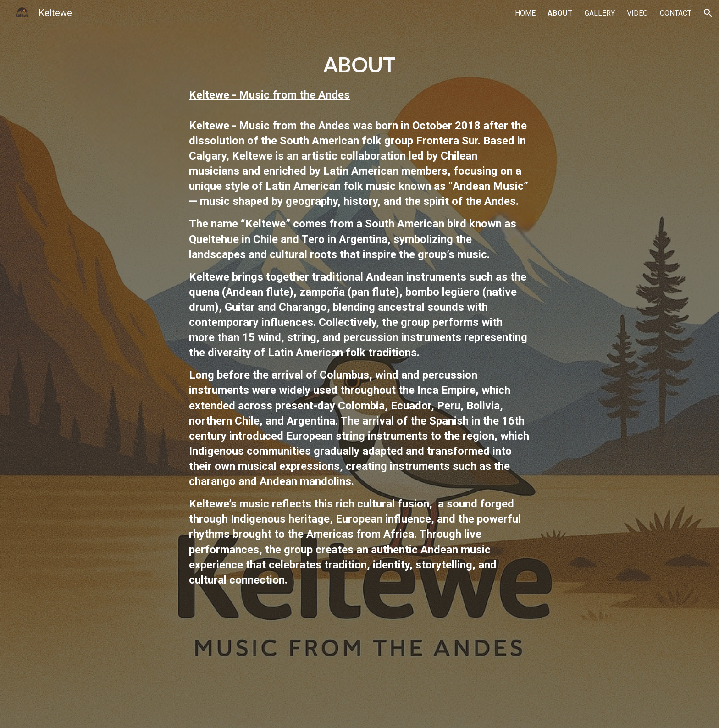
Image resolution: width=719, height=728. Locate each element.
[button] (708, 13)
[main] (359, 364)
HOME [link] (525, 13)
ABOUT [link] (560, 13)
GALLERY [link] (600, 13)
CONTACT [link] (676, 13)
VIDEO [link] (637, 13)
